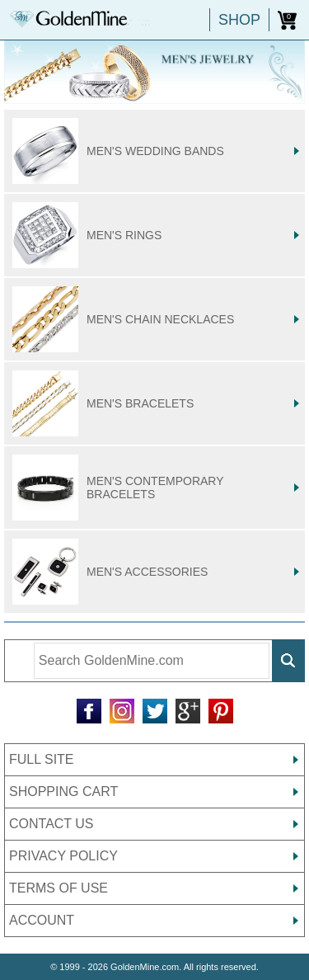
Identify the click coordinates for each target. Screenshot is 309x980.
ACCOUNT (42, 920)
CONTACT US (51, 824)
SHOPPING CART (63, 792)
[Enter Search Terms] (152, 661)
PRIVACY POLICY (63, 856)
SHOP (239, 20)
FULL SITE (42, 759)
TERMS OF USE (59, 888)
